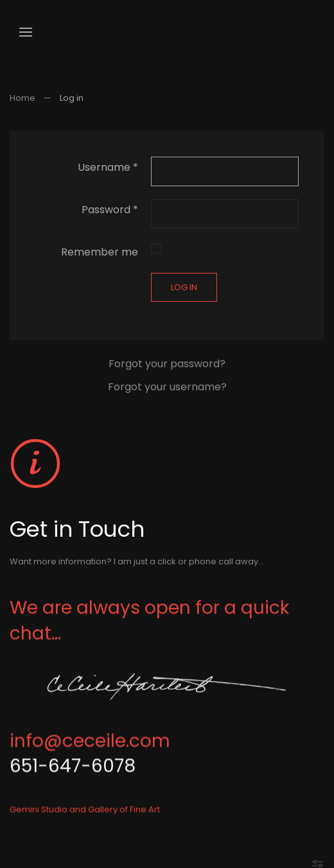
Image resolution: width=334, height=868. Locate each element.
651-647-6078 (73, 771)
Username (108, 167)
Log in (184, 287)
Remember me (100, 252)
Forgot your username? (167, 387)
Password (110, 210)
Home (22, 98)
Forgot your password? (167, 364)
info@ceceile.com (90, 746)
